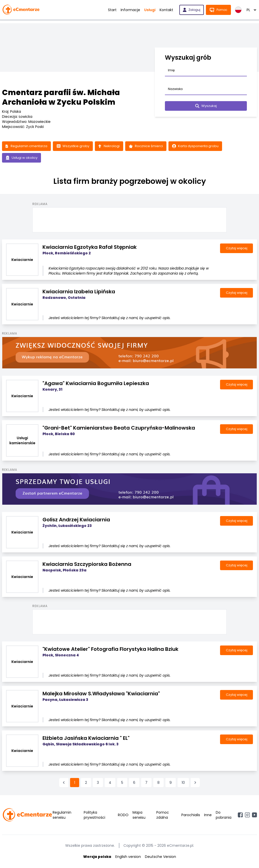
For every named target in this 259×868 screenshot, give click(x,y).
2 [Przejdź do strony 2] (86, 783)
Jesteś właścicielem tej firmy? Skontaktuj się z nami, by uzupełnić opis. (110, 319)
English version (128, 857)
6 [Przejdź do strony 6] (134, 783)
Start (112, 10)
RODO (123, 816)
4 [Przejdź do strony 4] (110, 783)
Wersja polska (97, 857)
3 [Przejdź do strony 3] (98, 783)
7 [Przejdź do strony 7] (146, 783)
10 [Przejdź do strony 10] (183, 783)
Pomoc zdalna (163, 816)
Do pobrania (224, 816)
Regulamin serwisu (62, 816)
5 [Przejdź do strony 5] (122, 783)
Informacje (130, 10)
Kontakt (166, 10)
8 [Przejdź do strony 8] (158, 783)
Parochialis (191, 816)
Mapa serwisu (139, 816)
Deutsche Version (160, 857)
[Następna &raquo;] (195, 783)
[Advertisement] (129, 220)
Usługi (150, 10)
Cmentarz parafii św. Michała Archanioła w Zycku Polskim (61, 97)
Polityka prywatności (94, 816)
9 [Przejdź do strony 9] (171, 783)
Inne (208, 816)
